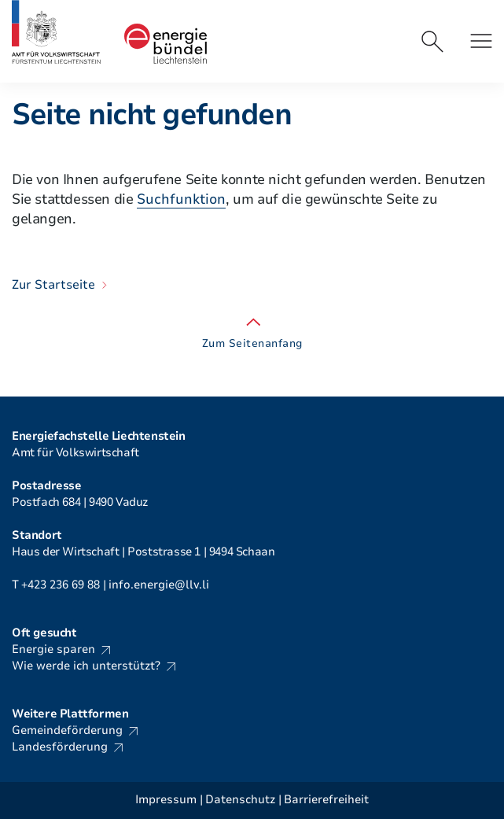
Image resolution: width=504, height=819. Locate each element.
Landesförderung (60, 747)
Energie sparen (53, 649)
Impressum (166, 800)
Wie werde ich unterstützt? (86, 666)
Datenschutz (240, 800)
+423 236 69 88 (61, 585)
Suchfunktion (181, 199)
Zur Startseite (53, 285)
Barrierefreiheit (326, 800)
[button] (481, 41)
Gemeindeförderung (67, 730)
